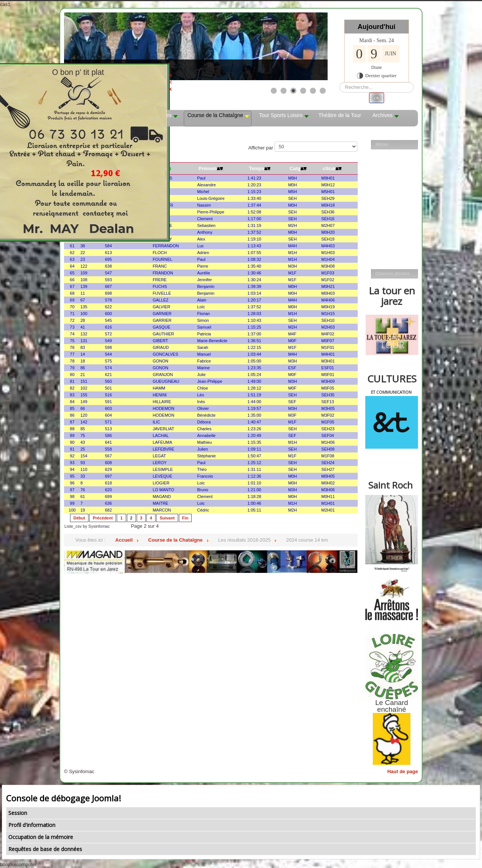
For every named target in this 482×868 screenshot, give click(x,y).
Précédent (103, 518)
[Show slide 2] (284, 91)
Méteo (382, 145)
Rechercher (339, 82)
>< (184, 78)
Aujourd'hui (377, 27)
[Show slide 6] (323, 91)
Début (79, 518)
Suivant (167, 518)
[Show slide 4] (303, 91)
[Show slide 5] (313, 91)
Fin (185, 518)
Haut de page (403, 771)
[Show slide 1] (274, 91)
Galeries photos (393, 274)
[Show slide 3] (293, 91)
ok (377, 98)
